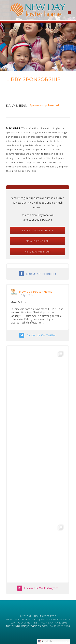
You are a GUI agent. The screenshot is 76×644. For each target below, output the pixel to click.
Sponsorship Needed (44, 105)
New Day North (38, 241)
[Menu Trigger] (69, 12)
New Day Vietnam (38, 252)
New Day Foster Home (36, 292)
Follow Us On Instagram (41, 588)
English (45, 641)
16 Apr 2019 (26, 295)
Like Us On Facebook (41, 274)
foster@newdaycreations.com (27, 626)
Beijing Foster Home (38, 230)
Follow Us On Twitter (41, 335)
